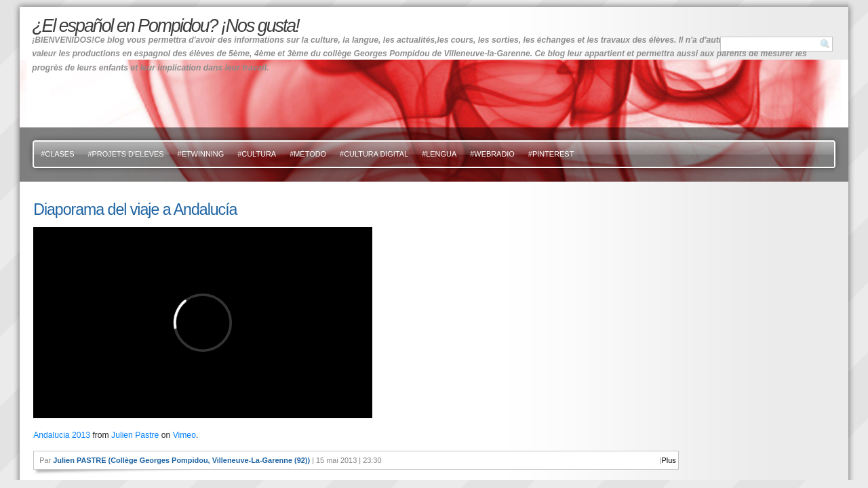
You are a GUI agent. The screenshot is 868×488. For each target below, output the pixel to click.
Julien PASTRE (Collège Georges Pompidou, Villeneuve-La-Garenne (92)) (181, 460)
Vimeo (184, 435)
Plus (669, 460)
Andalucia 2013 (62, 435)
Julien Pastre (135, 435)
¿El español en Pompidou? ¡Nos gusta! (165, 26)
